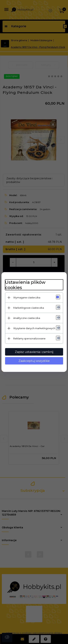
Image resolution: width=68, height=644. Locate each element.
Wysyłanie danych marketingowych (34, 328)
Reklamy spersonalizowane (29, 338)
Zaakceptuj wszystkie (34, 361)
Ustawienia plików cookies (25, 285)
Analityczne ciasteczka (27, 318)
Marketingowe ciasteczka (29, 308)
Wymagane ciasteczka (27, 297)
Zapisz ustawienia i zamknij (34, 352)
